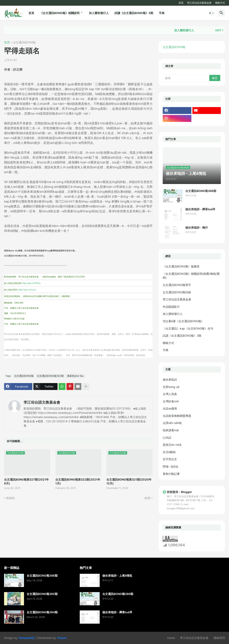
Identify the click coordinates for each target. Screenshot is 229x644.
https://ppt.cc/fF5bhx (31, 283)
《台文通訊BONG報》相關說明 (60, 13)
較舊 (147, 498)
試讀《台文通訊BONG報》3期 (134, 13)
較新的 (11, 498)
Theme (62, 638)
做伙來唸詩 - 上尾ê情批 (117, 576)
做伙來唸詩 (170, 379)
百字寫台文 (170, 459)
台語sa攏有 (170, 408)
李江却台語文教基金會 (199, 3)
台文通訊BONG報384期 (42, 612)
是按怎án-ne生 (172, 445)
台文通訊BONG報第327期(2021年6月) (26, 481)
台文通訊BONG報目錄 (177, 292)
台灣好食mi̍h (171, 401)
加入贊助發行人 (99, 13)
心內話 (167, 438)
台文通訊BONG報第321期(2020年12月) (129, 481)
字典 (162, 13)
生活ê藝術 (169, 452)
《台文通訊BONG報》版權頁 (181, 266)
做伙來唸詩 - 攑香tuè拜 (200, 209)
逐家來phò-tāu (75, 376)
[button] (212, 13)
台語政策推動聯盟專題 (177, 416)
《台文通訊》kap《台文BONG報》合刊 (188, 328)
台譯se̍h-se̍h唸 (172, 423)
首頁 (181, 3)
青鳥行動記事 (171, 474)
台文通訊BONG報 (24, 42)
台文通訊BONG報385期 (42, 594)
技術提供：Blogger (177, 492)
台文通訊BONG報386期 (201, 191)
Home (171, 638)
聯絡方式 (220, 3)
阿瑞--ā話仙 (170, 466)
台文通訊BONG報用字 (177, 285)
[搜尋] (186, 78)
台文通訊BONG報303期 (50, 376)
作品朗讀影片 (171, 307)
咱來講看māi (171, 430)
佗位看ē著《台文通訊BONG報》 (183, 321)
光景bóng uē (171, 387)
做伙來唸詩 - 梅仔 (197, 227)
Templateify (26, 638)
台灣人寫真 (170, 394)
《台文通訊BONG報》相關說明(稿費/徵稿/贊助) (191, 276)
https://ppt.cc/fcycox (27, 290)
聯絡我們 (219, 638)
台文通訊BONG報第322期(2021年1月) (78, 481)
